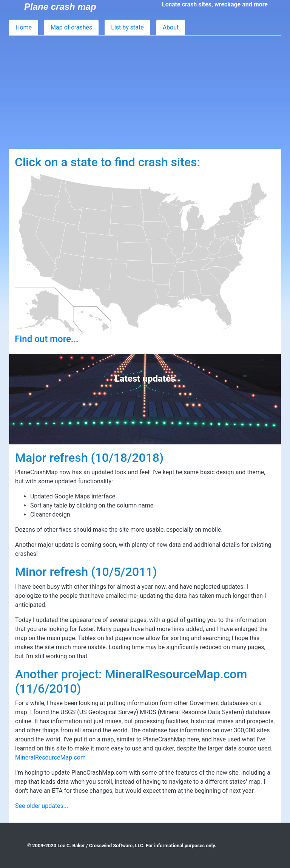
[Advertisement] (145, 92)
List (127, 27)
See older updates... (42, 806)
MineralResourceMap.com (50, 757)
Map (71, 27)
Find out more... (47, 339)
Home (24, 27)
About (171, 27)
